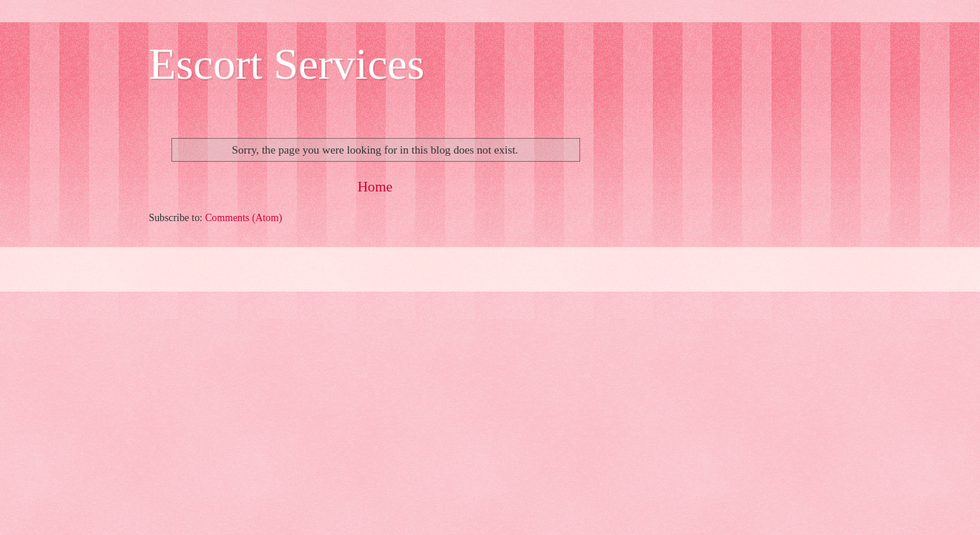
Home (375, 187)
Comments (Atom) (243, 218)
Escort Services (287, 64)
